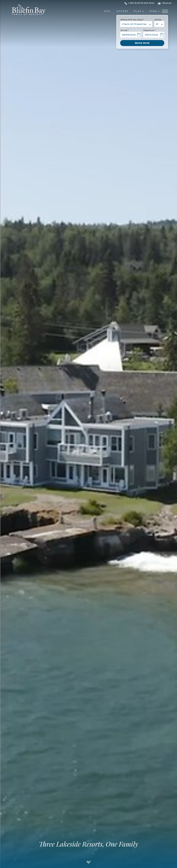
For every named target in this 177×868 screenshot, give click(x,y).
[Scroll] (89, 863)
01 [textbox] (157, 24)
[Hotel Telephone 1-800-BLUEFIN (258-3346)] (141, 3)
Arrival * (125, 30)
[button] (131, 34)
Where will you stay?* (132, 20)
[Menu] (165, 11)
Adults (158, 20)
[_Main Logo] (22, 12)
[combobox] (136, 24)
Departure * (150, 30)
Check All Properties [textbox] (134, 24)
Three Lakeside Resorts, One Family (88, 844)
